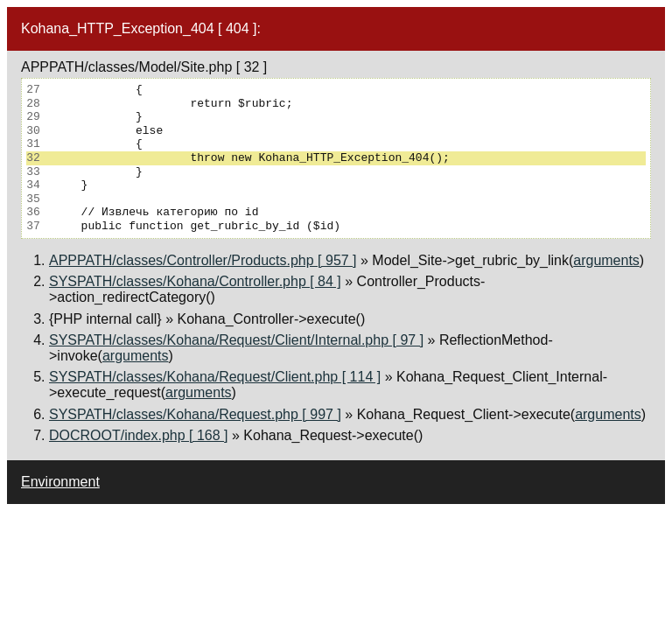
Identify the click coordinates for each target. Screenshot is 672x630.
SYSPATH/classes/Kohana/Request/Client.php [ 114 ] (215, 377)
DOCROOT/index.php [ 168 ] (139, 435)
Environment (60, 482)
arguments (606, 260)
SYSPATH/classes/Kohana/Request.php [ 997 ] (195, 414)
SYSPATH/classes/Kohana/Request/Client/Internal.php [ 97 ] (236, 340)
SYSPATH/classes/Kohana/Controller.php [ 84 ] (195, 281)
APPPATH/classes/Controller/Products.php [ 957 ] (203, 260)
